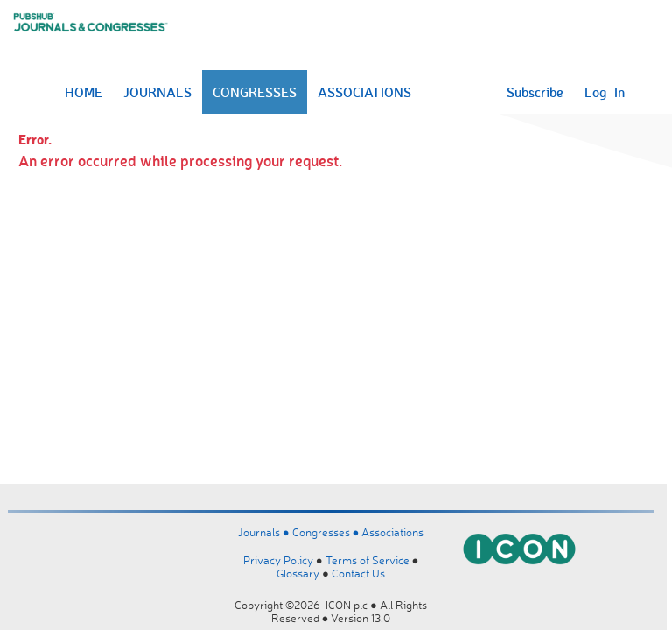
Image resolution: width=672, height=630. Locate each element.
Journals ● (265, 532)
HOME (84, 92)
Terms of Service (367, 560)
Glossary (298, 573)
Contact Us (358, 573)
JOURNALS (157, 92)
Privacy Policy (278, 560)
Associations (392, 532)
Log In (605, 92)
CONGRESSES (255, 92)
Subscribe (535, 92)
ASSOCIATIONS (364, 92)
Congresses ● (327, 532)
